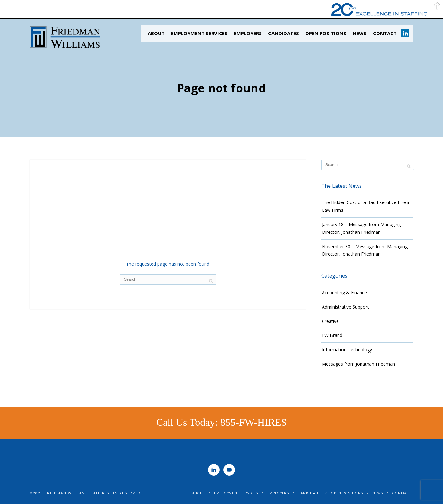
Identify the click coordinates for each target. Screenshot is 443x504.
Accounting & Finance (344, 292)
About (156, 33)
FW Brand (332, 335)
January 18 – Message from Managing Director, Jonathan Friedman (361, 228)
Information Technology (347, 350)
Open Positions (326, 33)
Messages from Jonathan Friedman (358, 364)
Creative (330, 321)
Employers (248, 33)
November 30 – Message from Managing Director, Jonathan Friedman (365, 250)
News (360, 33)
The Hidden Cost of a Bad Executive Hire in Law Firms (366, 206)
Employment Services (199, 33)
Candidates (284, 33)
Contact (385, 33)
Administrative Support (345, 307)
